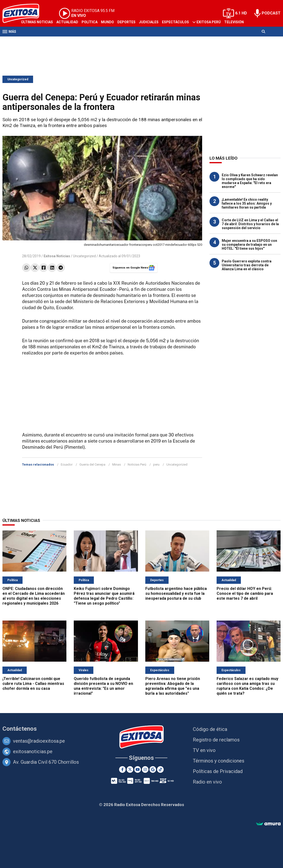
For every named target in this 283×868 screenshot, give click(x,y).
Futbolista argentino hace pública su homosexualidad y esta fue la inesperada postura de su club (176, 593)
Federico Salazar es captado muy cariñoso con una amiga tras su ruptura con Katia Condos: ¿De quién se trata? (247, 686)
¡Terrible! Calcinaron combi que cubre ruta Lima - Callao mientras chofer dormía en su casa (33, 684)
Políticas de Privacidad (218, 771)
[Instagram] (145, 769)
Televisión (234, 22)
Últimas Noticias (37, 22)
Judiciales (149, 22)
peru (156, 464)
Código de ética (210, 729)
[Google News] (153, 769)
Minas (117, 464)
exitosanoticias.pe (33, 751)
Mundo (107, 22)
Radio (26, 41)
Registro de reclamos (216, 740)
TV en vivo (204, 750)
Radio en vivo (207, 782)
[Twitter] (130, 769)
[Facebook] (122, 769)
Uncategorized (18, 79)
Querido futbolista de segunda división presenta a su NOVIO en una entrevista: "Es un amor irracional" (103, 686)
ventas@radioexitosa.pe (39, 741)
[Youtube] (138, 769)
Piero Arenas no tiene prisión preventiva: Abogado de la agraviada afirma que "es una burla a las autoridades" (173, 686)
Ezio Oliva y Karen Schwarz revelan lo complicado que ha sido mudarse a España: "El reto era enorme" (250, 181)
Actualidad (67, 22)
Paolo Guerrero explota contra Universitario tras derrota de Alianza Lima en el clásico (247, 265)
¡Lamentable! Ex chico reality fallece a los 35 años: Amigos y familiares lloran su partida (247, 203)
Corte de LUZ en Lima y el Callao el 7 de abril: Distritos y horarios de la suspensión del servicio (250, 224)
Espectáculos (175, 22)
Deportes (126, 22)
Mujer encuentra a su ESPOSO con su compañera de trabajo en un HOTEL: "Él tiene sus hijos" (249, 245)
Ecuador (67, 464)
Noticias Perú (137, 464)
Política (90, 22)
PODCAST (271, 13)
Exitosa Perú (209, 22)
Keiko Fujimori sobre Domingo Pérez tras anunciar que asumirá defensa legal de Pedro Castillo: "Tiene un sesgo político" (104, 596)
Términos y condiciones (219, 761)
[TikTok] (160, 769)
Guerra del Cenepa (92, 464)
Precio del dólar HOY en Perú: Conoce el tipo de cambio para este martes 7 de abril (245, 593)
